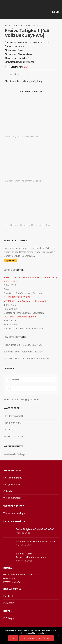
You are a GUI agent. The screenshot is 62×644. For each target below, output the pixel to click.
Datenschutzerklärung (37, 638)
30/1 (26, 67)
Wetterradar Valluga (15, 454)
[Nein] (59, 636)
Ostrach (8, 429)
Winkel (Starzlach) (13, 436)
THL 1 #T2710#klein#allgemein (20, 317)
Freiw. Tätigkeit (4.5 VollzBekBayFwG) (24, 136)
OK (13, 638)
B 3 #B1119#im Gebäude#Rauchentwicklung (28, 225)
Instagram (9, 603)
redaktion (38, 26)
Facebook (8, 596)
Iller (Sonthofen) (12, 423)
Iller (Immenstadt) (13, 416)
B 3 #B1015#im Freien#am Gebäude (24, 181)
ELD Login (9, 618)
